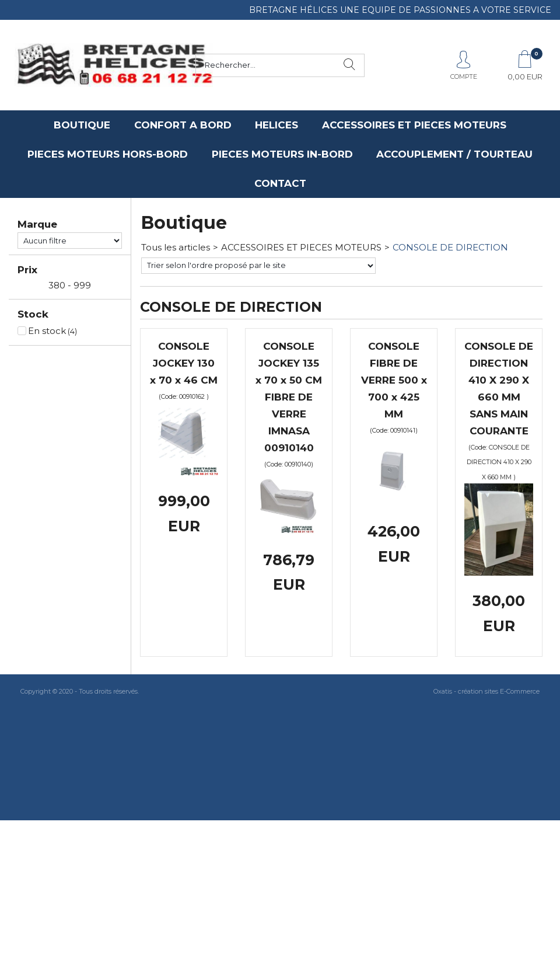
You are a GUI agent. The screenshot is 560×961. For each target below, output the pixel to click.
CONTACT (280, 183)
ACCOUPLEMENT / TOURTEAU (454, 154)
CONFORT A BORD (183, 125)
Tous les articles (176, 247)
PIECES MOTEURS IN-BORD (282, 154)
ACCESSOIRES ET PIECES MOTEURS (414, 125)
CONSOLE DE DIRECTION (450, 247)
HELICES (276, 125)
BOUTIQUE (82, 125)
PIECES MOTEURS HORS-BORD (108, 154)
